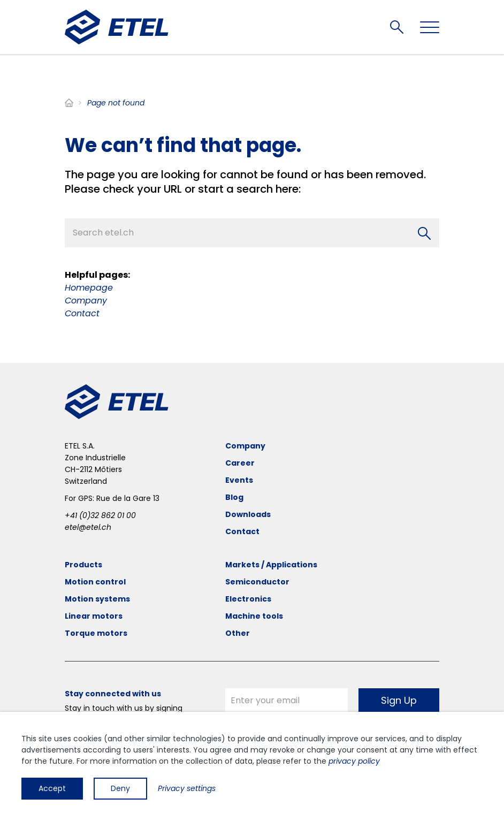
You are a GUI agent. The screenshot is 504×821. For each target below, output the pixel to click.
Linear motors (94, 616)
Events (239, 480)
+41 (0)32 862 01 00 (100, 515)
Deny (120, 788)
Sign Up (399, 700)
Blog (234, 497)
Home (69, 103)
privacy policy (354, 761)
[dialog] (252, 766)
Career (240, 463)
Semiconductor (257, 582)
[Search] (424, 233)
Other (238, 633)
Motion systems (97, 599)
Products (83, 565)
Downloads (248, 514)
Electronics (248, 599)
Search (397, 27)
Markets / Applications (271, 565)
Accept (52, 788)
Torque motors (96, 633)
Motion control (95, 582)
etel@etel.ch (88, 527)
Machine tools (254, 616)
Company (86, 301)
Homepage (89, 288)
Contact (82, 313)
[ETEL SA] (117, 27)
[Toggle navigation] (430, 27)
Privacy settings (187, 788)
